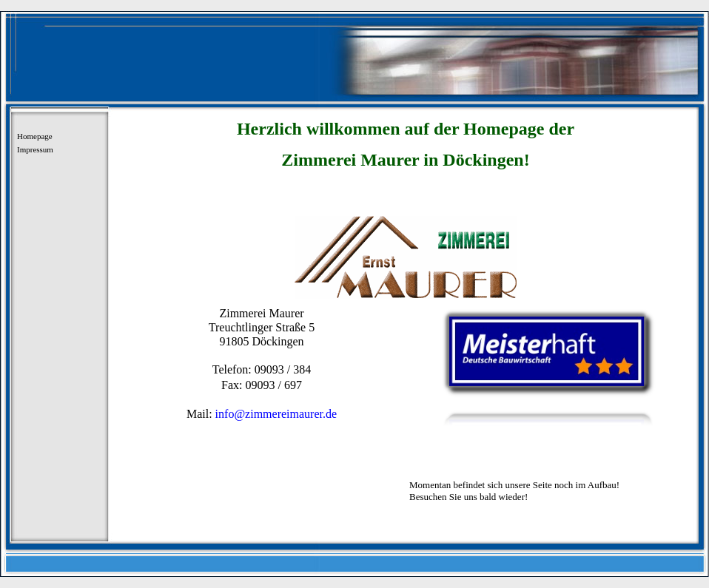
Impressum (35, 149)
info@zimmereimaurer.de (275, 414)
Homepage (35, 136)
